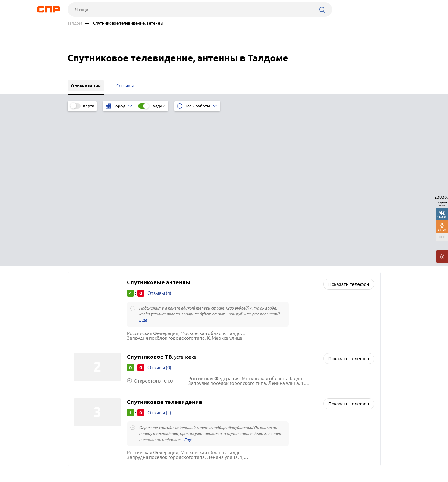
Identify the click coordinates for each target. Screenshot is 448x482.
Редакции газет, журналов (261, 350)
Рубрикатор (79, 459)
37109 (442, 230)
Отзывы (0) (159, 212)
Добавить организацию (353, 459)
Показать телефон (349, 128)
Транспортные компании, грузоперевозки (279, 382)
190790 (442, 217)
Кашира (84, 390)
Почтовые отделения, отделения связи (275, 358)
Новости (118, 459)
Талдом (75, 23)
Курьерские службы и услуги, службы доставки (283, 374)
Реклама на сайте (162, 459)
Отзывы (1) (159, 257)
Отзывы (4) (159, 137)
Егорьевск (87, 359)
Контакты (207, 459)
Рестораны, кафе (251, 366)
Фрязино (86, 375)
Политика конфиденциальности (151, 477)
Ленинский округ (95, 367)
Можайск (86, 383)
